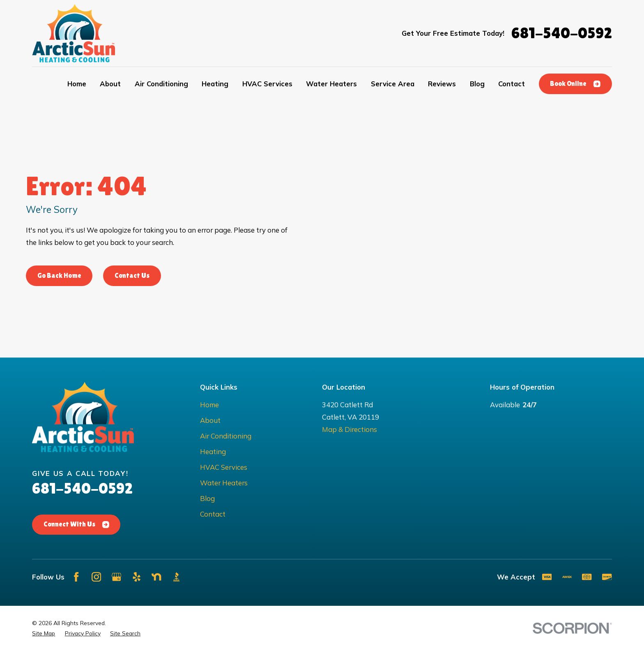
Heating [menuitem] (215, 84)
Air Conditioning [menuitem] (161, 84)
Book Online (575, 84)
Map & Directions (350, 429)
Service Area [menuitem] (393, 84)
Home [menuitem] (77, 84)
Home (209, 405)
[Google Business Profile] (116, 577)
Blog (207, 498)
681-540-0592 (562, 33)
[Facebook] (76, 577)
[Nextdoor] (156, 577)
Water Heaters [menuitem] (331, 84)
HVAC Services (224, 467)
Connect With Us (76, 524)
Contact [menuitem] (512, 84)
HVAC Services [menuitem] (267, 84)
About (210, 420)
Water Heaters (224, 483)
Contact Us (132, 276)
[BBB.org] (176, 577)
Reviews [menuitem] (442, 84)
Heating (213, 451)
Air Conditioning (226, 436)
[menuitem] (44, 634)
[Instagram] (96, 577)
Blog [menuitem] (477, 84)
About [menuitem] (110, 84)
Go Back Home (59, 276)
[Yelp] (137, 577)
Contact (213, 514)
